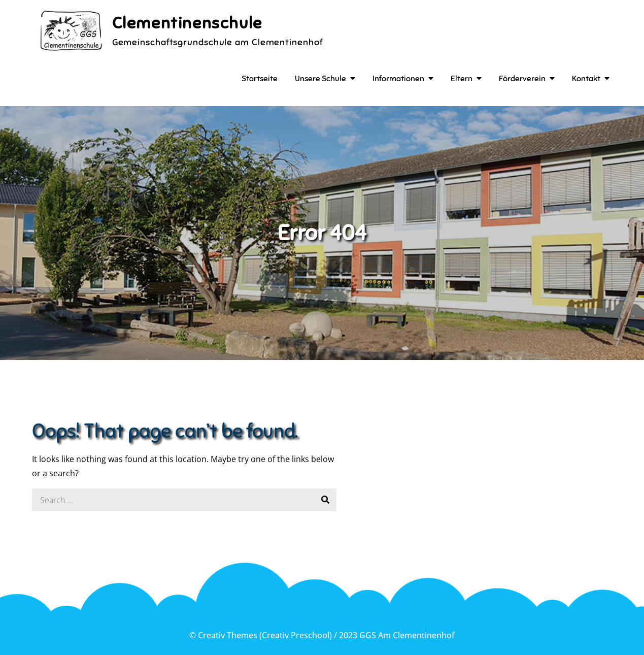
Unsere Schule (320, 79)
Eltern (462, 79)
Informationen (398, 79)
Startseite (260, 79)
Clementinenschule (187, 23)
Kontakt (586, 79)
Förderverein (522, 79)
